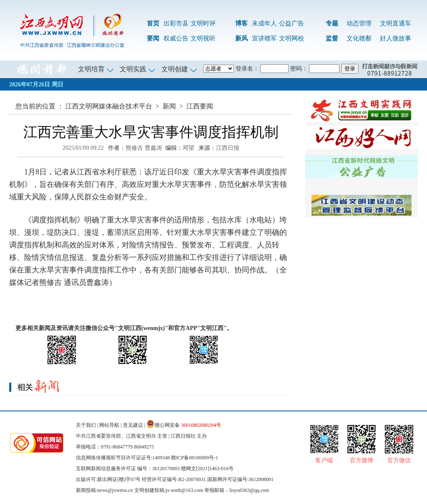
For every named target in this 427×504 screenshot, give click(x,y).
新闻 (169, 106)
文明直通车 (396, 23)
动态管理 (359, 23)
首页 (153, 23)
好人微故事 (396, 38)
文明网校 (291, 38)
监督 (332, 38)
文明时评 (203, 23)
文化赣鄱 (359, 38)
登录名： (247, 69)
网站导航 (109, 425)
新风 (241, 38)
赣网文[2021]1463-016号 (207, 469)
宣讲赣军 (264, 38)
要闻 (153, 38)
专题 (332, 23)
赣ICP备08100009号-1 (195, 458)
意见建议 (133, 425)
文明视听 (203, 38)
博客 (241, 23)
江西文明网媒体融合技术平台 (109, 106)
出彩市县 (176, 23)
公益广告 (291, 23)
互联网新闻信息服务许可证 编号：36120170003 (128, 469)
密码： (299, 69)
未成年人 (264, 23)
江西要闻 (200, 106)
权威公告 (176, 38)
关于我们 (86, 425)
